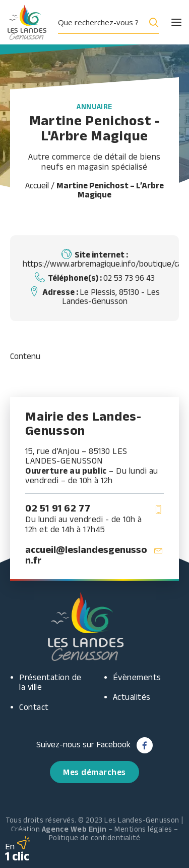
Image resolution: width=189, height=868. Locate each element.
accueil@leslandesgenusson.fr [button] (86, 555)
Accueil (37, 185)
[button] (167, 22)
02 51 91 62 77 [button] (58, 508)
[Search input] (100, 22)
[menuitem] (112, 22)
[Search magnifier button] (152, 22)
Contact (34, 707)
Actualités (132, 697)
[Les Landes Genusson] (27, 22)
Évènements (137, 677)
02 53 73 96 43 (129, 278)
